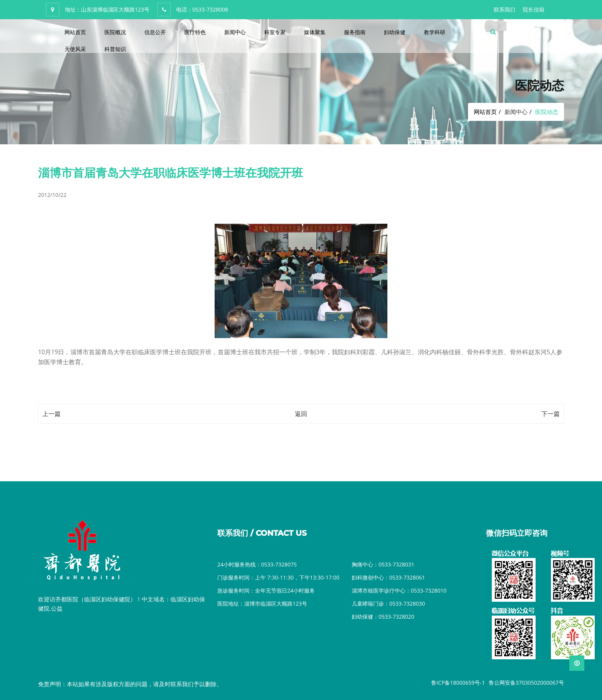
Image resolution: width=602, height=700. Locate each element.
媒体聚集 (315, 32)
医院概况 (115, 32)
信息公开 (155, 32)
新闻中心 (235, 32)
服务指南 (355, 32)
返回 (301, 414)
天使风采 (75, 49)
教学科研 (435, 32)
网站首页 (75, 32)
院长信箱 (534, 9)
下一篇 (551, 414)
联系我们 (504, 9)
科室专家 (275, 32)
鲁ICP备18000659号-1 (458, 683)
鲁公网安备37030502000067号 (526, 683)
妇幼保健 (395, 32)
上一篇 (51, 414)
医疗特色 (195, 32)
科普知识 (115, 49)
